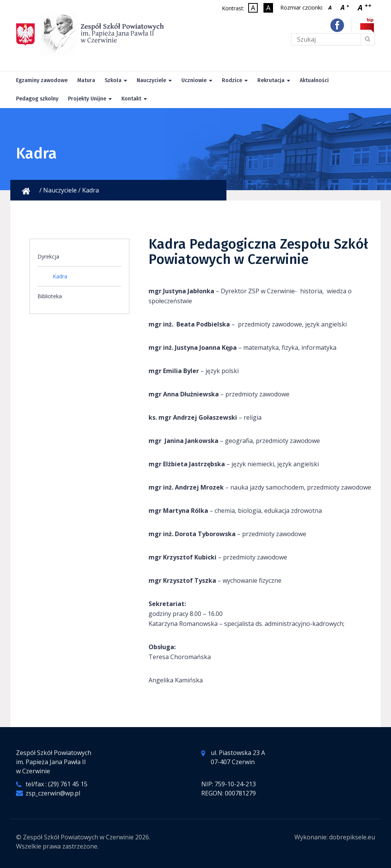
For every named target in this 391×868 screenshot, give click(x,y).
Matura (86, 80)
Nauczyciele (151, 80)
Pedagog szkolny (37, 99)
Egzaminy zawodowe (42, 80)
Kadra (60, 276)
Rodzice (232, 80)
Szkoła (113, 80)
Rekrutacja (271, 80)
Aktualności (314, 80)
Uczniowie (194, 80)
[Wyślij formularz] (367, 39)
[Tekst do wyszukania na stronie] (333, 39)
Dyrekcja (48, 256)
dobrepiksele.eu (352, 837)
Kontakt (131, 99)
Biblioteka (50, 296)
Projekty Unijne (87, 99)
